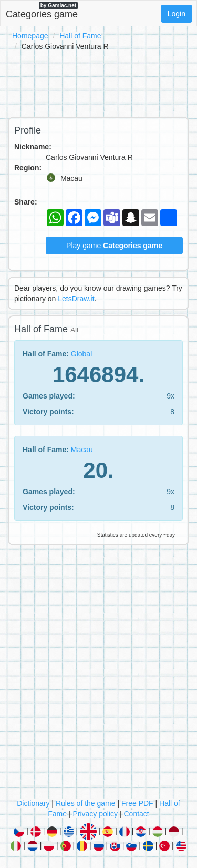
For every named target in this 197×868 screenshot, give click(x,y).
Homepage (30, 36)
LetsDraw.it (76, 299)
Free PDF (137, 803)
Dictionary (33, 803)
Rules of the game (86, 803)
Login (177, 14)
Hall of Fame (80, 36)
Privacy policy (95, 814)
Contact (136, 814)
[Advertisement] (98, 82)
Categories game (42, 11)
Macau (82, 450)
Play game (114, 246)
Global (81, 354)
